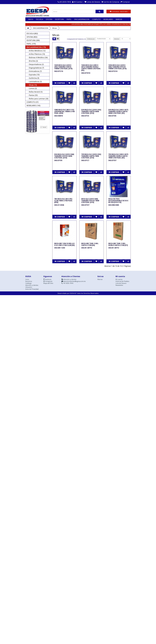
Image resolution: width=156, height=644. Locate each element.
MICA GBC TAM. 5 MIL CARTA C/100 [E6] (90, 244)
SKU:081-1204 (60, 248)
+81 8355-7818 (67, 283)
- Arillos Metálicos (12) (36, 51)
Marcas (100, 279)
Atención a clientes (32, 285)
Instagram (48, 281)
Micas (55, 28)
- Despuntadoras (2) (35, 64)
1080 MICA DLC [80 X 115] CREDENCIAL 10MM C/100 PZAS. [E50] (64, 111)
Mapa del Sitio (48, 283)
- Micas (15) (32, 85)
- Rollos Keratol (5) (34, 92)
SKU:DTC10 (59, 71)
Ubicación (29, 287)
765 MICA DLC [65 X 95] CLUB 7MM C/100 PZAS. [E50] (63, 201)
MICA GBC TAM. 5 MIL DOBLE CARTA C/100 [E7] (118, 244)
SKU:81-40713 (114, 248)
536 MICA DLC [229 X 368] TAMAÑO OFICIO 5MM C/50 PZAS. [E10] (64, 156)
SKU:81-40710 (87, 248)
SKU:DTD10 (86, 73)
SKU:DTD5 (112, 116)
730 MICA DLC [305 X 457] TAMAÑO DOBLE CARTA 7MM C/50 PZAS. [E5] (118, 156)
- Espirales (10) (33, 75)
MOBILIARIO (108, 19)
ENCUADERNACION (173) (36, 47)
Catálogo (28, 283)
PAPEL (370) (31, 44)
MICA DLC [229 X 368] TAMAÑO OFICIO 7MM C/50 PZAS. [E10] (90, 201)
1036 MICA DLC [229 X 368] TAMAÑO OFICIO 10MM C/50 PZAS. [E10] (117, 67)
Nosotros (29, 281)
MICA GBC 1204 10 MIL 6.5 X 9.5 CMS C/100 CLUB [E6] (64, 244)
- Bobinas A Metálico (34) (37, 57)
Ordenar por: (91, 39)
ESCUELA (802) (32, 33)
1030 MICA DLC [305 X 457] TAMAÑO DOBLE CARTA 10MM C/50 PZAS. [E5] (91, 68)
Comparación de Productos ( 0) (76, 39)
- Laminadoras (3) (34, 81)
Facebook (47, 279)
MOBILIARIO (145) (33, 105)
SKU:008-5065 (114, 205)
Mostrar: (117, 39)
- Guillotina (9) (33, 78)
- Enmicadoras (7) (34, 71)
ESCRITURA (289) (33, 40)
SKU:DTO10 (113, 71)
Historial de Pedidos (122, 281)
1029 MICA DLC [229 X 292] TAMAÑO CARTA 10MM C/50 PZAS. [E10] (63, 67)
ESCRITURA (59, 19)
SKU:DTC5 (85, 116)
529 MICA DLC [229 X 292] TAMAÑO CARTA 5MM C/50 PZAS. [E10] (91, 111)
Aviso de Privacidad (32, 289)
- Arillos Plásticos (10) (36, 54)
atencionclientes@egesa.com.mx (74, 281)
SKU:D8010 (59, 116)
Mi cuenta (119, 279)
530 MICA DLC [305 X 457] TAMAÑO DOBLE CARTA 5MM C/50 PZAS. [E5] (118, 111)
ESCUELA (39, 19)
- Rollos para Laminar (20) (37, 99)
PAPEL (69, 19)
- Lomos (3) (32, 88)
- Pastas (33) (32, 95)
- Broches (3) (32, 61)
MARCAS (119, 19)
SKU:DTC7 (85, 160)
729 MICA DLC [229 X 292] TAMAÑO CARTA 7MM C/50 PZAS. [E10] (91, 156)
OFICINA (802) (32, 37)
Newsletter (119, 285)
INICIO (31, 19)
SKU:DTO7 (85, 205)
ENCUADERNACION (82, 19)
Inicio (27, 279)
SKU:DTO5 (58, 160)
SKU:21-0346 (59, 205)
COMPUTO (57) (32, 102)
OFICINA (49, 19)
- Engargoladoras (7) (35, 68)
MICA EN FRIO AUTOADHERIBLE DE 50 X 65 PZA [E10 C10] (118, 201)
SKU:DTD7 (112, 160)
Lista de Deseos (121, 283)
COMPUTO (96, 19)
